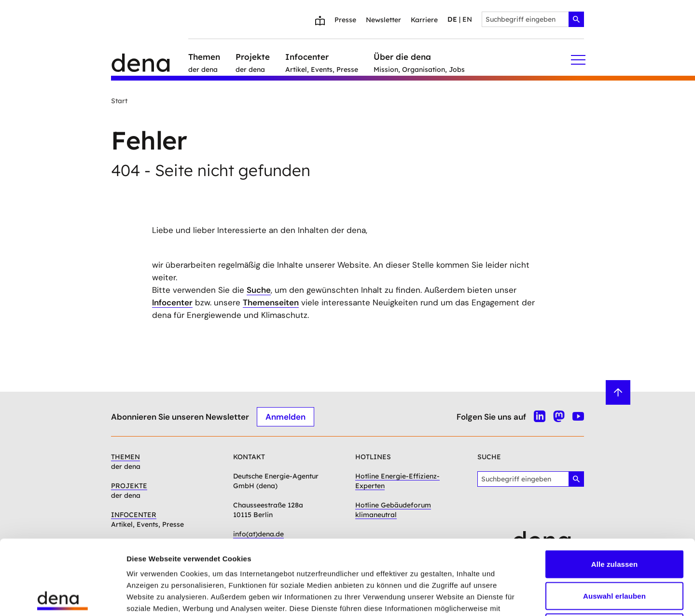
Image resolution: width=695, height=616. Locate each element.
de (452, 19)
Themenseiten (271, 302)
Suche (259, 290)
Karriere (424, 20)
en (467, 19)
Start (119, 101)
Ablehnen (614, 553)
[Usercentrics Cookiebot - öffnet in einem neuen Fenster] (63, 597)
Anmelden (285, 416)
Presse (345, 20)
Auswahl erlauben (614, 521)
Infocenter (172, 302)
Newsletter (383, 20)
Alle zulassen (614, 489)
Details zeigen (513, 597)
